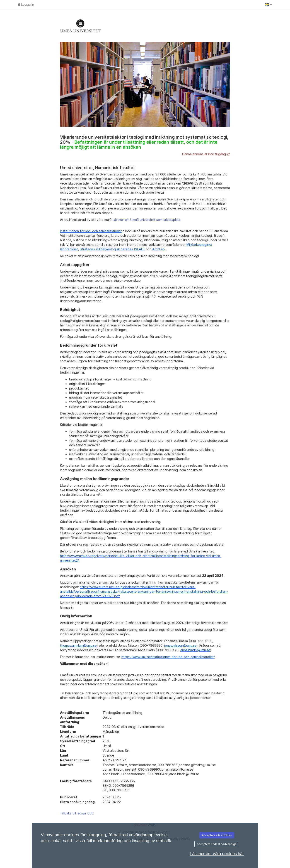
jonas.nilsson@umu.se (180, 645)
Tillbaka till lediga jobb (77, 813)
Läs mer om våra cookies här (217, 854)
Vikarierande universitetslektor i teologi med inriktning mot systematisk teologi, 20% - (144, 142)
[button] (268, 5)
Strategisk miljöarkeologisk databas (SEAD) (112, 249)
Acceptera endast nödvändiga (217, 844)
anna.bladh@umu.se (195, 650)
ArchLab (158, 249)
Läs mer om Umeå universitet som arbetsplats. (147, 220)
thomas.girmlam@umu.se (78, 645)
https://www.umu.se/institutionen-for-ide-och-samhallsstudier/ (168, 657)
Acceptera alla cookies (217, 835)
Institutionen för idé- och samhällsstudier (91, 231)
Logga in (26, 4)
